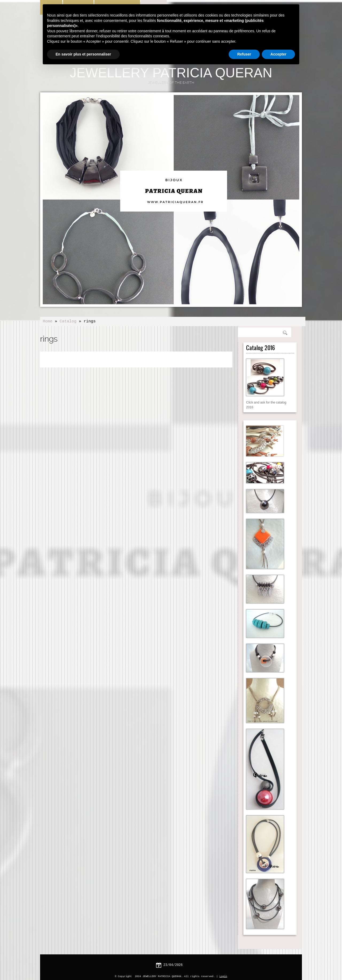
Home (48, 321)
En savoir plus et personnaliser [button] (83, 54)
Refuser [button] (244, 54)
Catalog (68, 321)
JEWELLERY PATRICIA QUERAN (171, 73)
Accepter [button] (278, 54)
